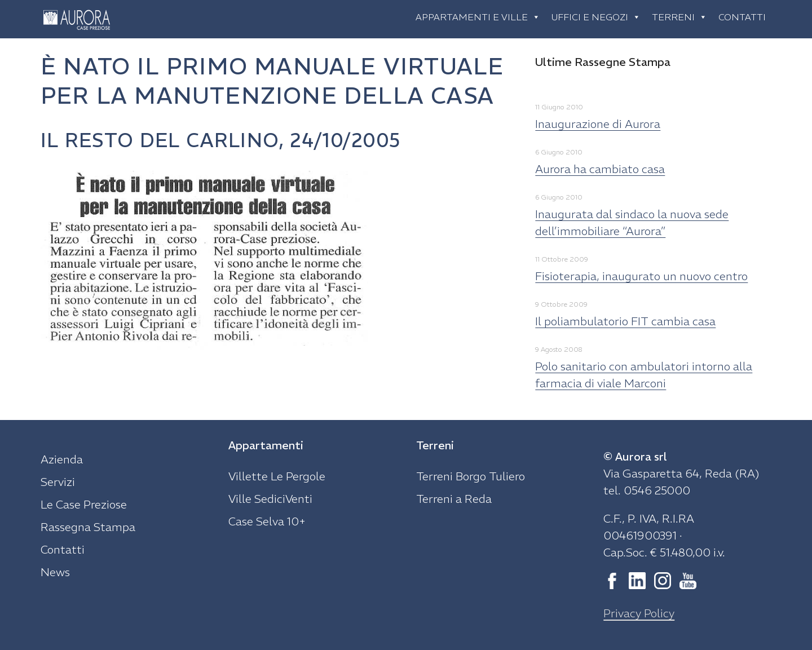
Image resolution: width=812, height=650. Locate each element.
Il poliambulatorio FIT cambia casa (625, 321)
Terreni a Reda (454, 499)
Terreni (679, 17)
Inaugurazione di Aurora (598, 124)
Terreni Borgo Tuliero (471, 476)
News (55, 572)
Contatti (742, 17)
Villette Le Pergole (277, 476)
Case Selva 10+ (267, 521)
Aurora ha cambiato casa (600, 169)
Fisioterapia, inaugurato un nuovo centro (641, 276)
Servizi (58, 482)
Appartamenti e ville (478, 17)
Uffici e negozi (596, 17)
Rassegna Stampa (88, 527)
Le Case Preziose (84, 504)
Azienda (62, 459)
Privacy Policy (639, 613)
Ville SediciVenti (270, 499)
